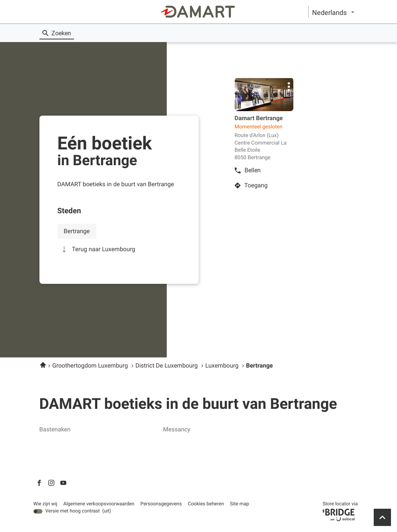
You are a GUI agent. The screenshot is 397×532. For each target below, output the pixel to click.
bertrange (77, 231)
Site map (239, 504)
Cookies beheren (206, 504)
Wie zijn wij (45, 504)
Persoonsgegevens (161, 504)
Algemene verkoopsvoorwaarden (99, 504)
